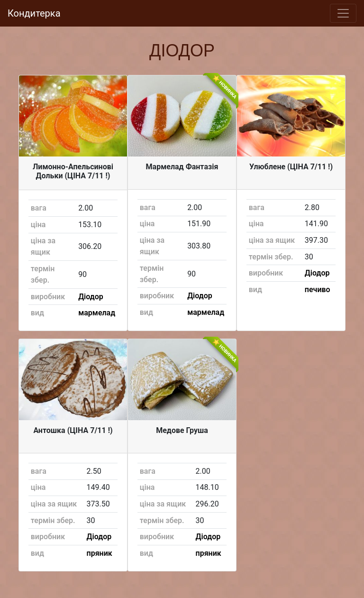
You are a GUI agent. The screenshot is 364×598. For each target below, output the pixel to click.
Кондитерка (34, 13)
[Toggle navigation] (343, 13)
